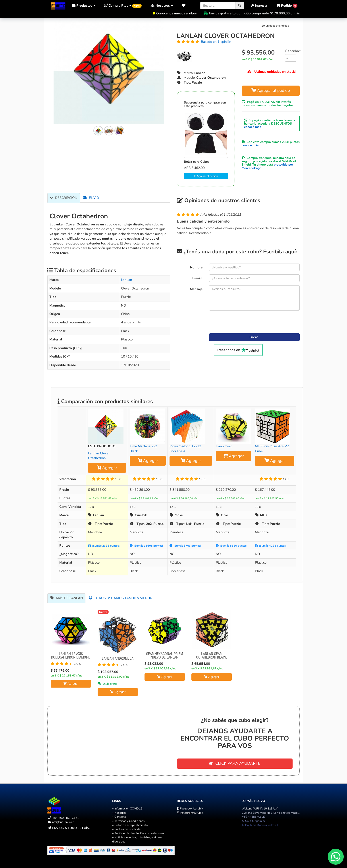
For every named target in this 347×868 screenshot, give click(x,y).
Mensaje (196, 289)
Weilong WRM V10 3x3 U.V (260, 809)
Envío (91, 198)
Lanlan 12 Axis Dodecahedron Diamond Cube (71, 657)
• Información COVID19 (127, 809)
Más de (66, 598)
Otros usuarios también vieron (120, 598)
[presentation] (243, 323)
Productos (84, 6)
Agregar (107, 468)
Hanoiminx (224, 446)
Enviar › (254, 337)
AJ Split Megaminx (254, 821)
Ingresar (259, 6)
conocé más (253, 127)
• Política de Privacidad (127, 829)
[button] (185, 6)
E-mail (197, 278)
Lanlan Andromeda (118, 658)
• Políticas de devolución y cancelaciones (138, 833)
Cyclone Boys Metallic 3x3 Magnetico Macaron (272, 813)
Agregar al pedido (206, 176)
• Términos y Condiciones (128, 821)
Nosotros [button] (162, 6)
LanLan (127, 280)
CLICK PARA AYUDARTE (235, 763)
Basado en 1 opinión (216, 42)
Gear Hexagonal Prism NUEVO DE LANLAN (165, 656)
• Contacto (119, 817)
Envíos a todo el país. (71, 828)
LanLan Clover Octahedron (99, 456)
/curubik (190, 809)
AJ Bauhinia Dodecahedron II (260, 825)
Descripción (64, 198)
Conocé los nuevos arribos (176, 13)
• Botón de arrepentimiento (130, 825)
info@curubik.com (63, 822)
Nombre (196, 267)
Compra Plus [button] (123, 6)
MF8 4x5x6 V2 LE (253, 817)
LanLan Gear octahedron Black (211, 656)
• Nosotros (119, 813)
